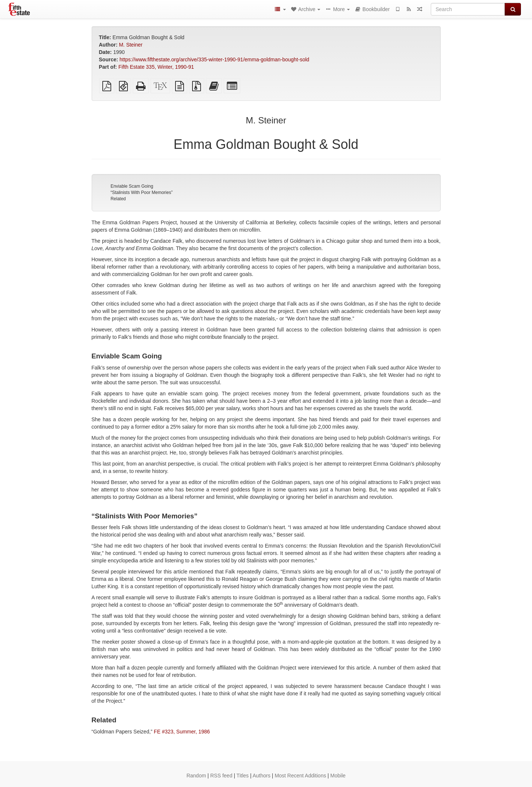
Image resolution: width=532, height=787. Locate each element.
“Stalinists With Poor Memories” (141, 193)
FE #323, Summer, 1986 (182, 732)
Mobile (338, 776)
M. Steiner (131, 45)
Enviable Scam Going (132, 186)
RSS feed (221, 776)
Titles (243, 776)
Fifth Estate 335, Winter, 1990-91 (156, 67)
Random (196, 776)
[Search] (468, 9)
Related (118, 199)
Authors (262, 776)
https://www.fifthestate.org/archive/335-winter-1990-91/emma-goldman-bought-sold (215, 59)
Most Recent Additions (300, 776)
